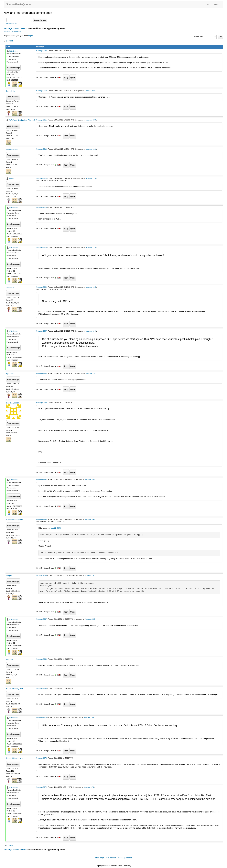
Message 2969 (41, 688)
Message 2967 (41, 619)
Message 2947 (41, 331)
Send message (14, 68)
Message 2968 (41, 659)
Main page (100, 858)
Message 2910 (41, 91)
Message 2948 (41, 373)
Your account (111, 858)
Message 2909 (41, 51)
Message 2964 (41, 479)
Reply (66, 77)
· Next (10, 41)
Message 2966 (41, 575)
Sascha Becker (13, 403)
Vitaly (11, 178)
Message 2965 (41, 519)
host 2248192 (56, 528)
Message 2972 (41, 758)
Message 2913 (91, 178)
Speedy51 (10, 91)
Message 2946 (41, 287)
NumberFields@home (19, 4)
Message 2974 (41, 787)
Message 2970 (41, 717)
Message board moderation (13, 31)
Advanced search (12, 24)
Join (208, 4)
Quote (73, 77)
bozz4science (12, 149)
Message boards (12, 28)
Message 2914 (41, 178)
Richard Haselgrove (14, 520)
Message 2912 (41, 149)
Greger (9, 576)
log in (30, 36)
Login (217, 4)
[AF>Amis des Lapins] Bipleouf (22, 120)
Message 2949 (41, 403)
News (24, 28)
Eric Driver (14, 51)
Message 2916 (41, 247)
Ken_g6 (9, 659)
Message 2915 (41, 207)
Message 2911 (41, 120)
